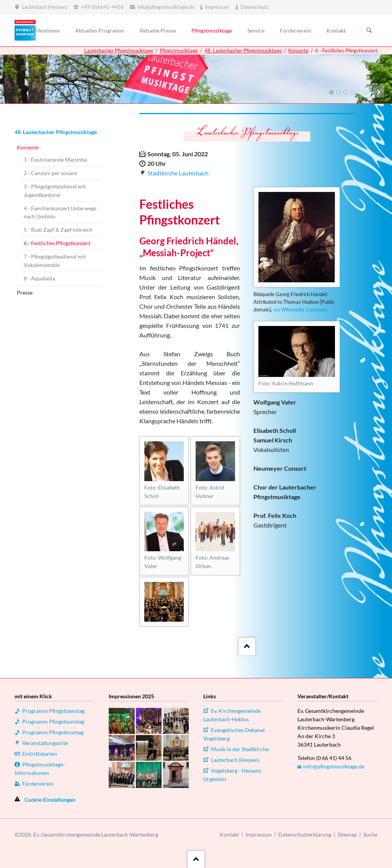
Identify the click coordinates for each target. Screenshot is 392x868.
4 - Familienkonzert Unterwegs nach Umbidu (60, 212)
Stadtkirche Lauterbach (178, 173)
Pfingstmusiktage (179, 51)
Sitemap (347, 834)
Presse (25, 292)
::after (246, 645)
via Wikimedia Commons (301, 310)
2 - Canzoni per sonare (50, 173)
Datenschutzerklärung (305, 834)
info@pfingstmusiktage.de (334, 766)
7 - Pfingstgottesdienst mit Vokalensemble (55, 261)
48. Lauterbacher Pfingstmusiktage (243, 51)
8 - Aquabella (39, 278)
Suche (370, 834)
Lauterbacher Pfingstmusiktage (119, 51)
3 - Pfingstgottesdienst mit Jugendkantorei (55, 191)
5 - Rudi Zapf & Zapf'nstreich (58, 230)
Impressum (259, 834)
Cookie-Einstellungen (50, 800)
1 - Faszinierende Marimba (55, 160)
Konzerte (298, 51)
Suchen (369, 31)
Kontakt (229, 834)
